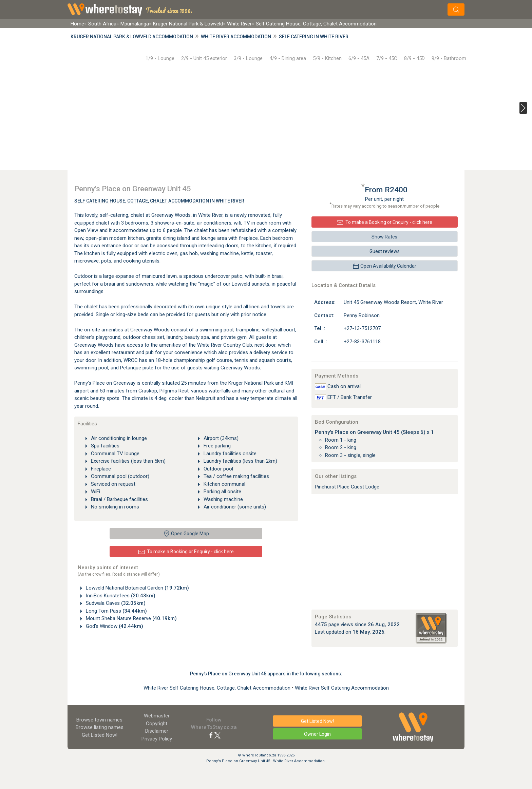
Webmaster (157, 716)
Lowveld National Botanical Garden (137, 588)
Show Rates (384, 237)
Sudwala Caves (115, 603)
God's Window (114, 626)
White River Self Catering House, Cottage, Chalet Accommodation (218, 688)
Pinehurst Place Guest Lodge (347, 487)
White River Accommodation (236, 37)
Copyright (157, 724)
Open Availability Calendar (384, 266)
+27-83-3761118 (362, 342)
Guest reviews (385, 251)
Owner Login (317, 734)
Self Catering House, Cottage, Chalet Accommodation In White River (159, 201)
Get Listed (100, 735)
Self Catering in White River (314, 37)
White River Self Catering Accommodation (342, 688)
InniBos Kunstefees (120, 596)
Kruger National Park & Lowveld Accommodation (132, 37)
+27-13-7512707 (362, 328)
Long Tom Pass (116, 611)
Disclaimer (157, 731)
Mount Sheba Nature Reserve (131, 618)
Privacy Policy (157, 739)
